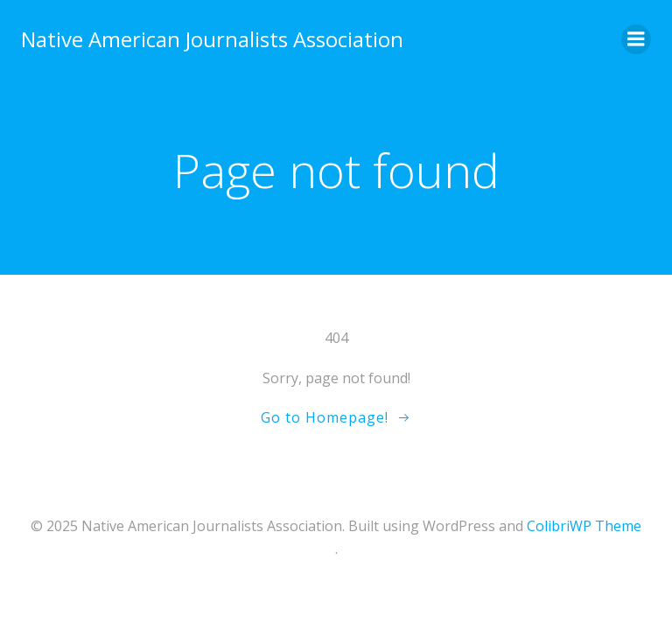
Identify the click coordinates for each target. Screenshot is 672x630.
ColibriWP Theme (584, 526)
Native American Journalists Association (212, 39)
